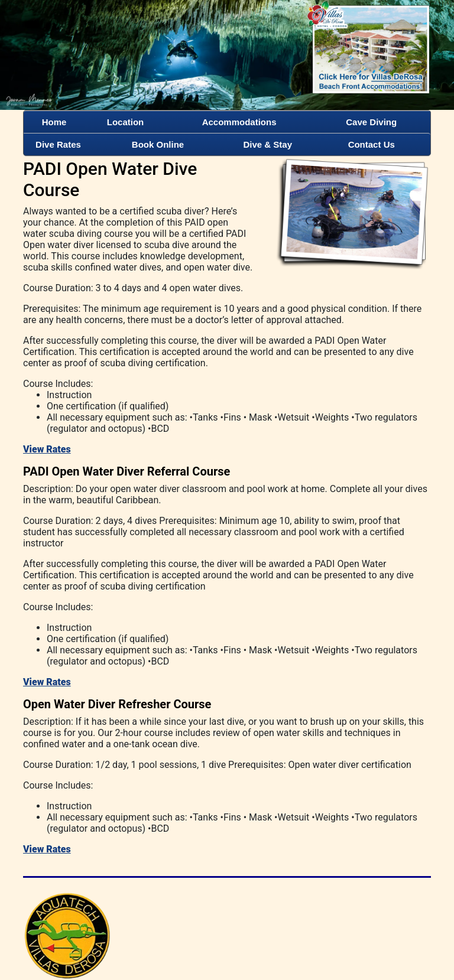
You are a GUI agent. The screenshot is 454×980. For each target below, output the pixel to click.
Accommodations (239, 122)
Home (54, 122)
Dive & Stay (268, 144)
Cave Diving (371, 122)
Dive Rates (58, 144)
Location (126, 122)
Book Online (158, 144)
